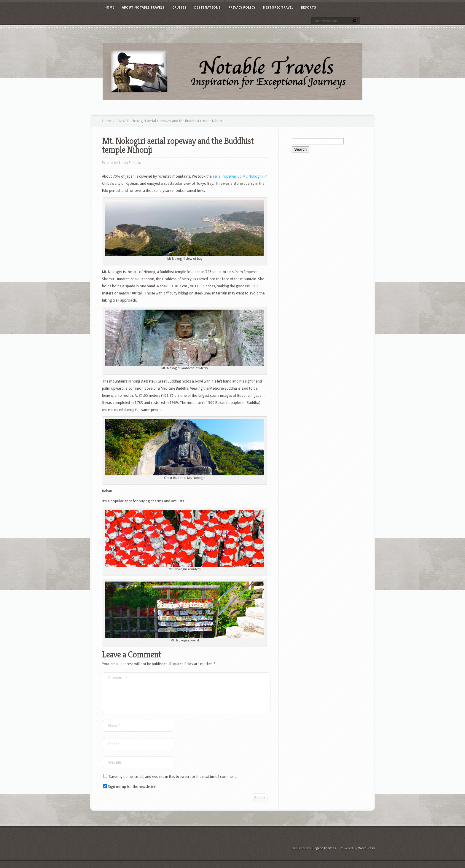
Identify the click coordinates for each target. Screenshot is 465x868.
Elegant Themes (324, 855)
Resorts (309, 8)
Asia (119, 121)
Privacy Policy (242, 8)
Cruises (179, 8)
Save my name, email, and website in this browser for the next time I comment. (173, 784)
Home (109, 8)
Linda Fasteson (131, 163)
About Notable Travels (143, 8)
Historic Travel (278, 8)
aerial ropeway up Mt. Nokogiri (238, 176)
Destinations (207, 8)
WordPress (367, 855)
